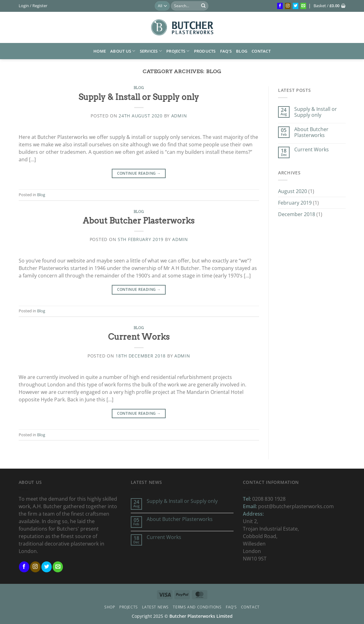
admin (179, 116)
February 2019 (295, 203)
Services (151, 51)
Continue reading (139, 173)
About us (123, 51)
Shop (110, 607)
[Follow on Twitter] (295, 6)
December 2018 (297, 214)
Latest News (155, 607)
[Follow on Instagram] (288, 6)
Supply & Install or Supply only (139, 97)
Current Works (139, 337)
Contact (261, 51)
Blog (242, 51)
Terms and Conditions (197, 607)
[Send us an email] (303, 6)
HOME (100, 51)
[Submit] (203, 6)
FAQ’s (226, 51)
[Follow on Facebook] (280, 6)
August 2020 (293, 191)
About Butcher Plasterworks (139, 221)
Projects (178, 51)
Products (205, 51)
